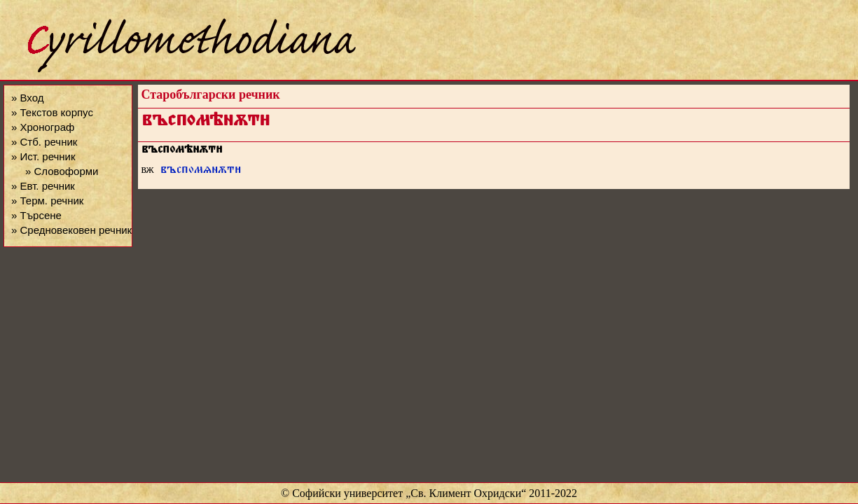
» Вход (27, 98)
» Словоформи (62, 171)
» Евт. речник (43, 186)
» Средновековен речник (71, 230)
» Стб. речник (44, 142)
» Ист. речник (43, 156)
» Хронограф (43, 127)
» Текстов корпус (52, 112)
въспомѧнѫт (201, 171)
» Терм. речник (47, 201)
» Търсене (36, 215)
